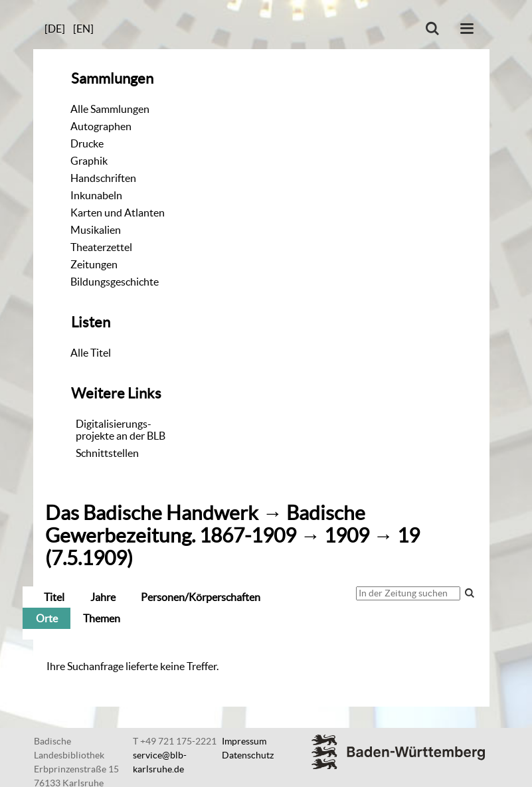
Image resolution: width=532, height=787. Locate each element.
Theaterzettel (101, 247)
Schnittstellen (107, 453)
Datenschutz (248, 755)
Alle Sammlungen (110, 109)
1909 (347, 536)
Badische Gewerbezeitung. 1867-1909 (205, 524)
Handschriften (103, 178)
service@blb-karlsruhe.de (160, 762)
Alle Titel (91, 353)
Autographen (101, 126)
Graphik (89, 161)
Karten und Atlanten (118, 213)
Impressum (244, 741)
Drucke (87, 143)
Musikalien (96, 230)
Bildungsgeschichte (115, 282)
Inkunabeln (96, 195)
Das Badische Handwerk (152, 513)
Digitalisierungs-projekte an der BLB (121, 430)
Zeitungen (94, 264)
